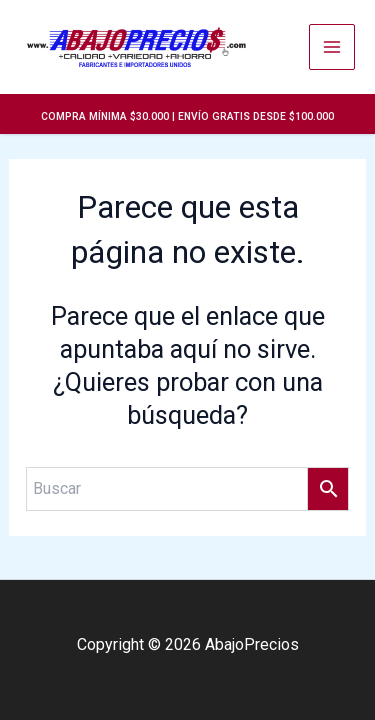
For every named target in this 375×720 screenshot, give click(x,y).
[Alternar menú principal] (332, 47)
